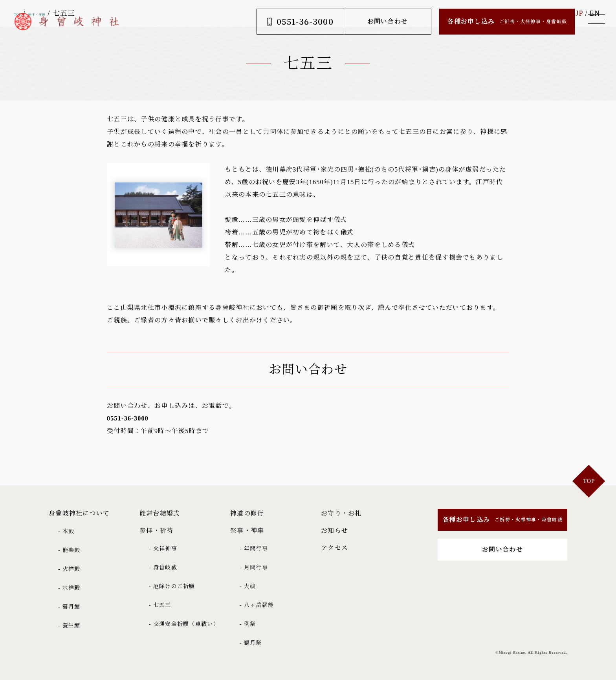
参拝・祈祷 (156, 531)
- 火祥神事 (163, 549)
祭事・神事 (247, 531)
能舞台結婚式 (160, 513)
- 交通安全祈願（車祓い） (184, 624)
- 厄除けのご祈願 (172, 586)
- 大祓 (248, 586)
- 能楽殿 (69, 550)
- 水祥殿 (69, 588)
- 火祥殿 (69, 569)
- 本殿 (66, 531)
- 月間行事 (254, 568)
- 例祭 (248, 624)
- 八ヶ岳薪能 (257, 605)
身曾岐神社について (79, 513)
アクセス (335, 548)
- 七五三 (160, 605)
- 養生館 (69, 626)
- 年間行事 (254, 549)
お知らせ (335, 531)
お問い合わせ (381, 21)
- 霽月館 (69, 607)
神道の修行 (247, 513)
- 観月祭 (251, 643)
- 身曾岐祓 (163, 568)
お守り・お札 (341, 513)
